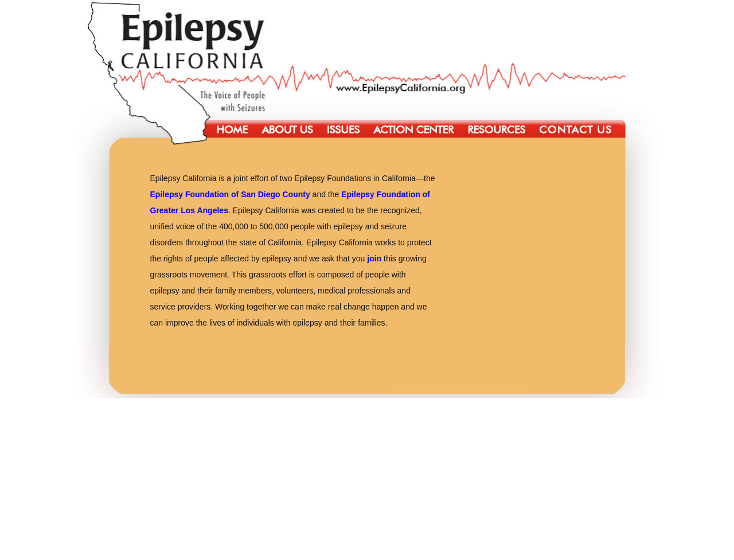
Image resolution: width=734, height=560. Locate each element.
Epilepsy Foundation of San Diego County (230, 194)
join (374, 259)
